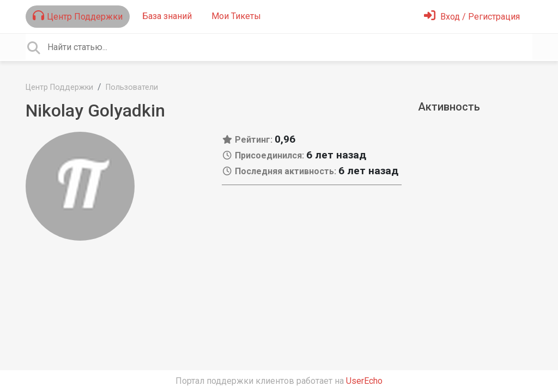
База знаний (167, 16)
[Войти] (472, 17)
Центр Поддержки (78, 16)
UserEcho (364, 381)
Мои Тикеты (236, 16)
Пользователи (132, 87)
